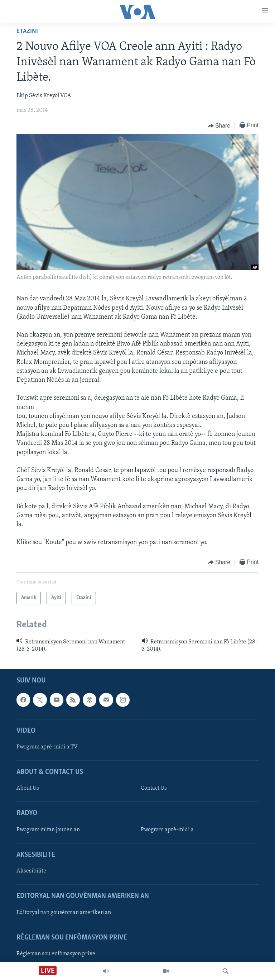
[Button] (219, 126)
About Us (28, 789)
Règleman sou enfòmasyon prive (56, 954)
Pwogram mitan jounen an (48, 830)
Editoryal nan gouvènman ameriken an (64, 913)
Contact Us (154, 789)
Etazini (27, 31)
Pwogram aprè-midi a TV (47, 747)
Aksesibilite (31, 871)
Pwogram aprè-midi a (167, 830)
